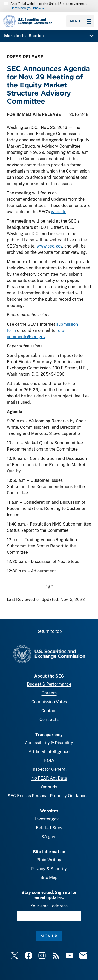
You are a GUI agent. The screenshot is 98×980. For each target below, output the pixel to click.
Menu (80, 21)
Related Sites (49, 828)
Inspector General (49, 769)
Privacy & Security (49, 869)
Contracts (49, 720)
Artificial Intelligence (49, 752)
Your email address (49, 906)
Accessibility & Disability (49, 743)
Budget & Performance (49, 684)
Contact (49, 711)
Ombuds (49, 787)
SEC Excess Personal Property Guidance (47, 796)
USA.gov (47, 837)
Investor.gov (47, 819)
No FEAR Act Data (49, 778)
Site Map (49, 878)
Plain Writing (49, 860)
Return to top (49, 631)
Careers (49, 693)
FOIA (49, 760)
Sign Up (49, 936)
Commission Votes (49, 702)
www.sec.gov (49, 246)
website (59, 212)
